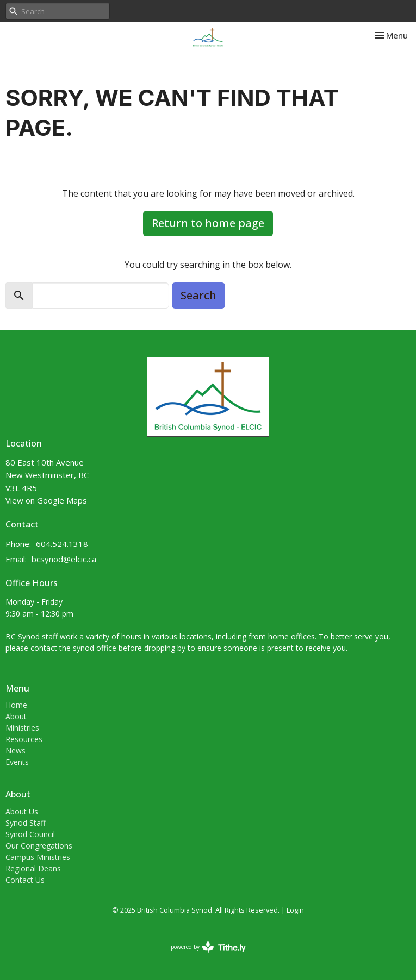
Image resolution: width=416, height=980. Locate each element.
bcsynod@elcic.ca (64, 559)
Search (198, 295)
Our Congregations (39, 846)
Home (16, 705)
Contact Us (25, 880)
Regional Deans (33, 868)
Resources (24, 739)
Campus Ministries (38, 857)
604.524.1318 (62, 544)
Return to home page (208, 223)
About (16, 716)
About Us (22, 811)
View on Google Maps (46, 500)
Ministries (22, 728)
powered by (208, 947)
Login (295, 910)
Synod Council (30, 834)
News (15, 750)
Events (17, 762)
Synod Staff (26, 823)
